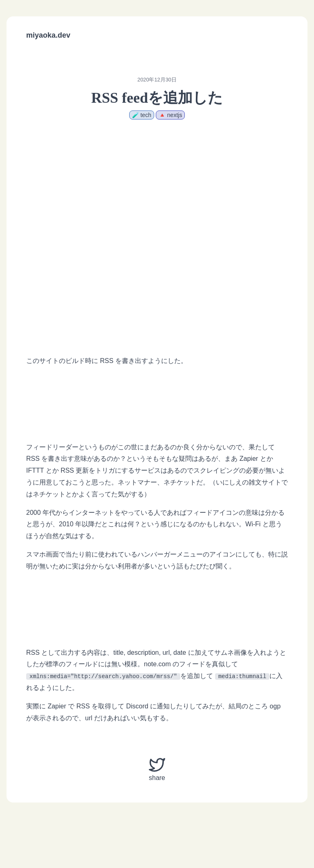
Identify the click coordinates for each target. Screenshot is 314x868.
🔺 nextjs (170, 115)
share (157, 769)
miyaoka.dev (48, 35)
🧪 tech (142, 115)
